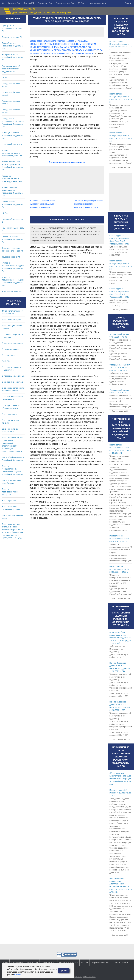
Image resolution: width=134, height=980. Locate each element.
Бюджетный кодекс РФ (12, 37)
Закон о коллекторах (11, 320)
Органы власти (121, 963)
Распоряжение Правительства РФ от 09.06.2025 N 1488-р (119, 538)
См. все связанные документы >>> (67, 162)
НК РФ (5, 213)
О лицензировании (10, 349)
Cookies (18, 975)
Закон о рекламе (9, 501)
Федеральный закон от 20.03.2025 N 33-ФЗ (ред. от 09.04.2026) (120, 367)
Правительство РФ (65, 3)
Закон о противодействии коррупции (10, 492)
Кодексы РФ (14, 3)
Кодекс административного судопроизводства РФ (12, 153)
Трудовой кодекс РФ (11, 257)
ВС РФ (81, 3)
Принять (64, 971)
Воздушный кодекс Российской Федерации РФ (12, 57)
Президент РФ (45, 3)
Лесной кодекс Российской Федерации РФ (12, 204)
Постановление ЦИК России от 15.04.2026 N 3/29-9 (120, 793)
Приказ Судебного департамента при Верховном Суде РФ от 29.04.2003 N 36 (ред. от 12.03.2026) (120, 638)
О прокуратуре (9, 355)
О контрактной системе (12, 382)
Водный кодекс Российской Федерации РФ (12, 46)
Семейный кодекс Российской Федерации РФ (12, 239)
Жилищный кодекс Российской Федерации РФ (12, 135)
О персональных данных (13, 376)
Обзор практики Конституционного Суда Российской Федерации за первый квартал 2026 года (120, 779)
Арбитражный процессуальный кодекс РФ (13, 28)
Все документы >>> (121, 167)
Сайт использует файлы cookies (81, 977)
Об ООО (6, 361)
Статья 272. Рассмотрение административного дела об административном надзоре (42, 204)
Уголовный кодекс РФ (12, 291)
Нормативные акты (97, 3)
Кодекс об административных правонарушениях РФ (12, 179)
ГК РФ (5, 77)
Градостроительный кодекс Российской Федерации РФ (11, 69)
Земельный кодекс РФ (12, 144)
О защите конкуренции (12, 343)
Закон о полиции (9, 414)
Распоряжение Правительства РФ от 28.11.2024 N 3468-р (119, 569)
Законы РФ (29, 3)
